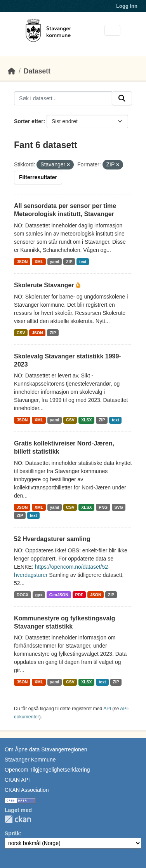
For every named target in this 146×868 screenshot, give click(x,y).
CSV (21, 333)
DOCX (23, 595)
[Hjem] (12, 71)
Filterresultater (38, 177)
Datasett (37, 71)
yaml (55, 262)
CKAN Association (27, 790)
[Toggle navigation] (112, 31)
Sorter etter (29, 121)
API (107, 709)
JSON (22, 262)
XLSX (86, 420)
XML (39, 262)
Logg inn (127, 6)
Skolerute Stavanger (45, 285)
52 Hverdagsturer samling (52, 539)
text (83, 262)
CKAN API (17, 780)
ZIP (69, 262)
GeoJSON (59, 595)
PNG (103, 507)
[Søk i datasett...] (63, 98)
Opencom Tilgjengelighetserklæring (47, 770)
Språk (12, 833)
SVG (118, 507)
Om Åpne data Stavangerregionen (46, 749)
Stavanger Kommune (30, 760)
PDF (79, 595)
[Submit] (122, 98)
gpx (39, 595)
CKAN (18, 819)
